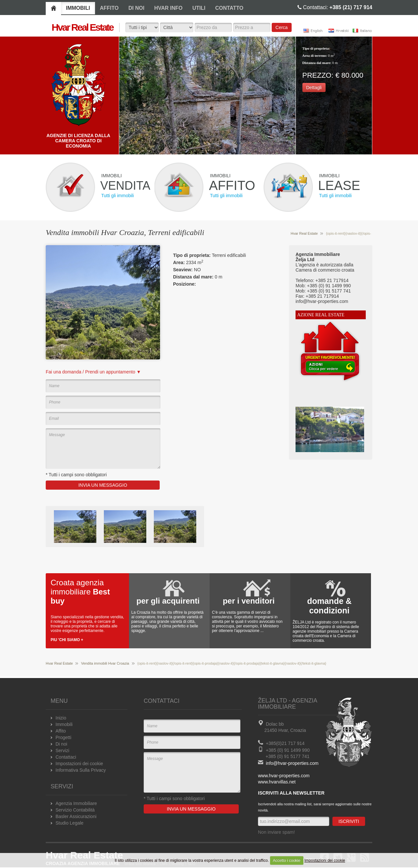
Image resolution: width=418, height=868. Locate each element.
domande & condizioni (329, 606)
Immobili (64, 724)
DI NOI (136, 8)
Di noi (61, 744)
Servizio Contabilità (75, 810)
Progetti (63, 737)
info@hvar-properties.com (292, 763)
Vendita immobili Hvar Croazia (105, 663)
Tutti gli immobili (118, 196)
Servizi (62, 750)
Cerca (282, 27)
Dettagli (314, 87)
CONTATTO (229, 8)
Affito (61, 731)
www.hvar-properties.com (284, 776)
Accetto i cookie (287, 860)
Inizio (61, 718)
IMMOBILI (78, 8)
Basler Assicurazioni (76, 816)
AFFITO (109, 8)
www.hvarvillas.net (277, 782)
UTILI (199, 8)
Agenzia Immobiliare (76, 803)
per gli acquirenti (168, 601)
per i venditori (249, 601)
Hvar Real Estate (304, 233)
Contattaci (66, 757)
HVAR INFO (168, 8)
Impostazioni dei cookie (325, 860)
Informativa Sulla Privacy (81, 770)
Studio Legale (70, 823)
